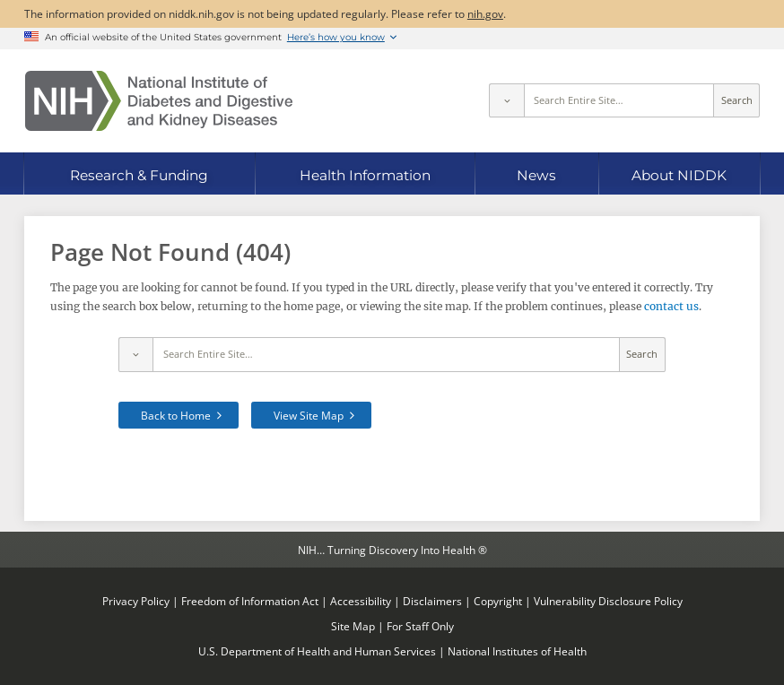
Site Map (353, 626)
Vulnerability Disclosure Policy (608, 601)
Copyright (498, 601)
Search (737, 100)
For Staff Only (420, 626)
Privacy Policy (136, 601)
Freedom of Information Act (250, 601)
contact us (671, 306)
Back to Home (176, 415)
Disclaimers (432, 601)
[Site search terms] (619, 100)
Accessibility (361, 601)
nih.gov (485, 13)
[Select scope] (506, 100)
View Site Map (309, 415)
